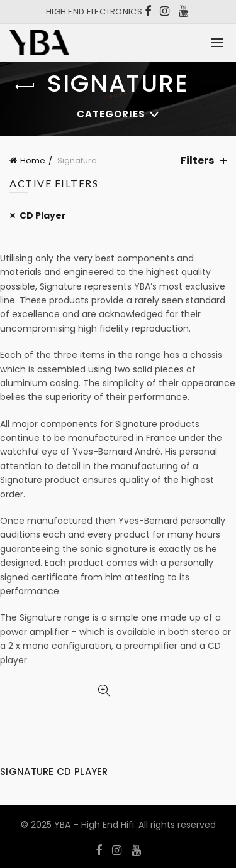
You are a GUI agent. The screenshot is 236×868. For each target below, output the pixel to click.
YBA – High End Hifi (94, 825)
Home (33, 160)
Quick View (104, 691)
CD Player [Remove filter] (43, 215)
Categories (111, 114)
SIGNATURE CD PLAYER (54, 772)
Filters (197, 160)
